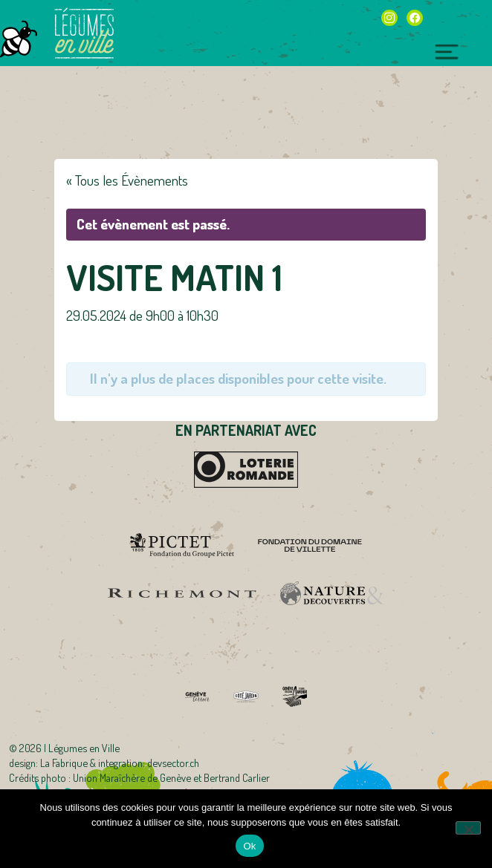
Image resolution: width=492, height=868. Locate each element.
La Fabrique (64, 763)
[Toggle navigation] (447, 50)
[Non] (468, 828)
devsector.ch (173, 763)
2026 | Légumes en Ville (69, 748)
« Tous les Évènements (127, 180)
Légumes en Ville (84, 33)
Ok (249, 846)
